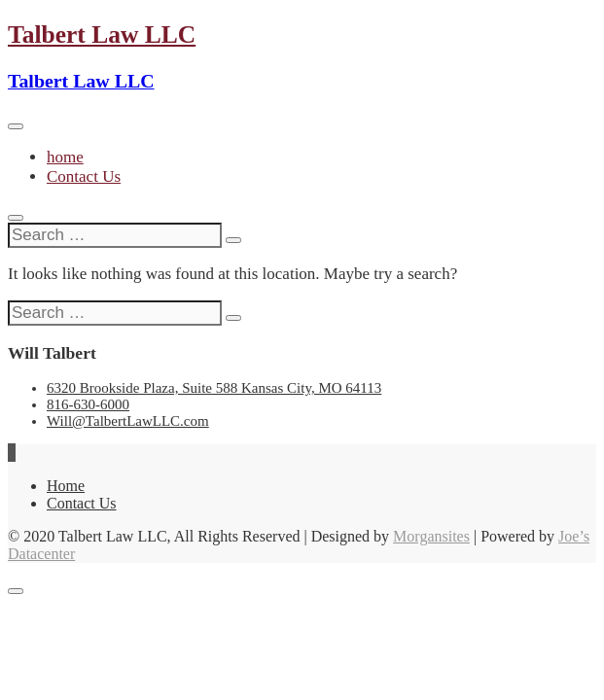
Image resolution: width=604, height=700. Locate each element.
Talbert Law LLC (102, 35)
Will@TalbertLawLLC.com (128, 421)
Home (66, 486)
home (65, 157)
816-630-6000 (88, 404)
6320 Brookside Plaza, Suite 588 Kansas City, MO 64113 (214, 388)
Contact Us (84, 176)
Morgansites (431, 536)
